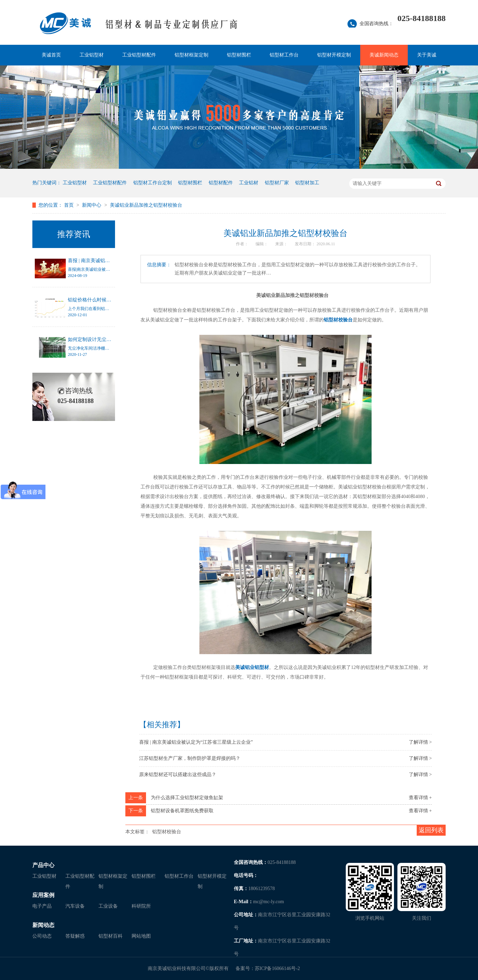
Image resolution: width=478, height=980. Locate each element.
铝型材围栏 (239, 55)
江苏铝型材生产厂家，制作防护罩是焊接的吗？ (190, 758)
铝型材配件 (221, 183)
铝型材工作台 (284, 55)
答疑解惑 (75, 936)
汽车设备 (75, 906)
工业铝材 (249, 183)
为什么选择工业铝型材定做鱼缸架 (187, 798)
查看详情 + (420, 798)
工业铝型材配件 (139, 55)
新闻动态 (43, 925)
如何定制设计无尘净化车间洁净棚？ (106, 339)
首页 (70, 205)
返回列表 (431, 830)
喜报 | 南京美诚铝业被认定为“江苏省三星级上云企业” (196, 742)
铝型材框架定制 (191, 55)
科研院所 (141, 906)
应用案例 (43, 895)
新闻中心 (92, 205)
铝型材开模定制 (334, 55)
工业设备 (108, 906)
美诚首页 (51, 55)
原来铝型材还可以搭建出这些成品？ (178, 775)
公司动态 (42, 936)
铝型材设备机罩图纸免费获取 (182, 811)
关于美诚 (427, 55)
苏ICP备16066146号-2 (277, 968)
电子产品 (42, 906)
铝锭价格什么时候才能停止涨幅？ (104, 300)
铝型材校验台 (338, 320)
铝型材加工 (307, 183)
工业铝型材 (92, 55)
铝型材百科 (111, 936)
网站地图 (141, 936)
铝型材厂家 (277, 183)
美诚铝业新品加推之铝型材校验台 (146, 205)
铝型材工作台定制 (153, 183)
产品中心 (43, 865)
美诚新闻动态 (384, 55)
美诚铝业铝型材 (252, 667)
